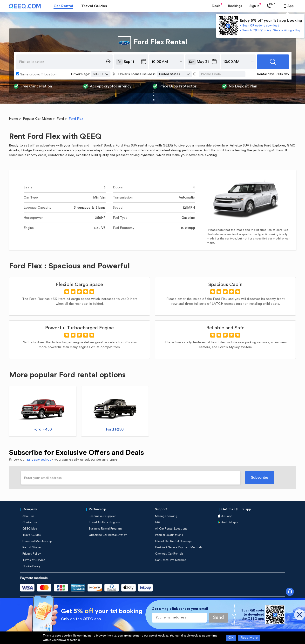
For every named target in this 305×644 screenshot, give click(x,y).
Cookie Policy (31, 566)
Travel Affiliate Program (104, 522)
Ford (60, 119)
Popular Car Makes (37, 119)
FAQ (158, 522)
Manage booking (166, 516)
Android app (229, 522)
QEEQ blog (30, 529)
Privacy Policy (32, 554)
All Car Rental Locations (171, 529)
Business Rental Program (105, 529)
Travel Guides (94, 6)
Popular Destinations (169, 535)
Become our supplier (102, 516)
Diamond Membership (37, 541)
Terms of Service (34, 560)
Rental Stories (32, 547)
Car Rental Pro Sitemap (171, 560)
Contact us (30, 522)
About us (28, 516)
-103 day (283, 74)
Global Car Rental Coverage (174, 541)
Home (14, 119)
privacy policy (39, 459)
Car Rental (63, 6)
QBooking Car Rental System (108, 535)
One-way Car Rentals (169, 554)
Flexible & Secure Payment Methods (179, 547)
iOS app (227, 516)
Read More (249, 638)
